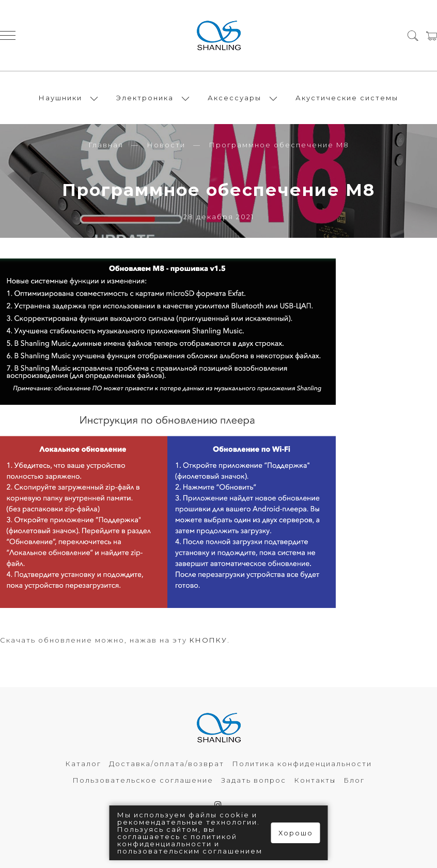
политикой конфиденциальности (177, 840)
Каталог (83, 764)
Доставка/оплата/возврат (167, 764)
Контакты (315, 780)
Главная (106, 145)
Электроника (145, 98)
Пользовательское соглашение (143, 780)
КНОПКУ (208, 640)
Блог (354, 780)
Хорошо (296, 833)
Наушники (60, 98)
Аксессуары (235, 98)
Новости (166, 145)
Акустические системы (347, 98)
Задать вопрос (254, 780)
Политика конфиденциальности (302, 764)
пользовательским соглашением (190, 851)
